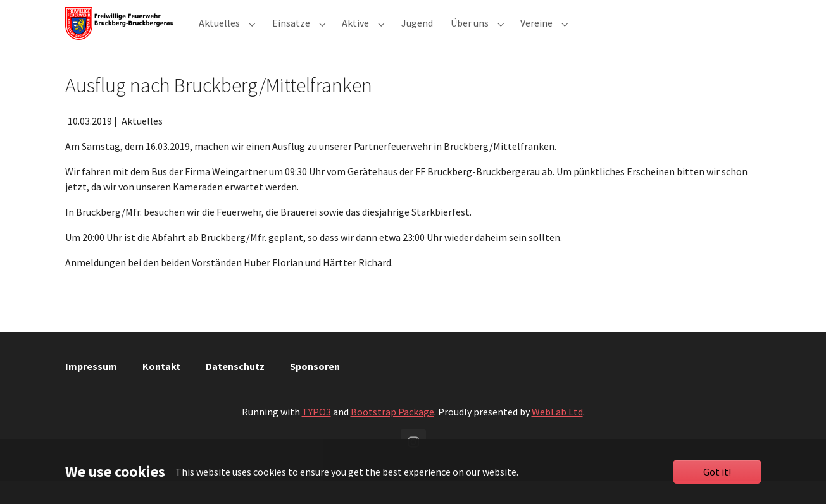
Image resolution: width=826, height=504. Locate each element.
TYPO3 (316, 434)
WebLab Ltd (557, 434)
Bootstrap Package (392, 434)
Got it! (717, 472)
